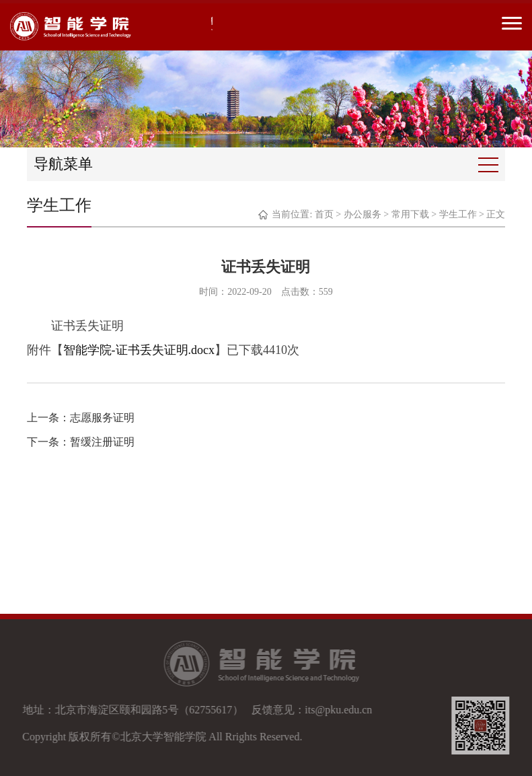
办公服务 (363, 214)
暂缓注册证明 (102, 442)
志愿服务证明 (102, 418)
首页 (324, 214)
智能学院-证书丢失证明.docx (139, 350)
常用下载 (410, 214)
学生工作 (458, 214)
